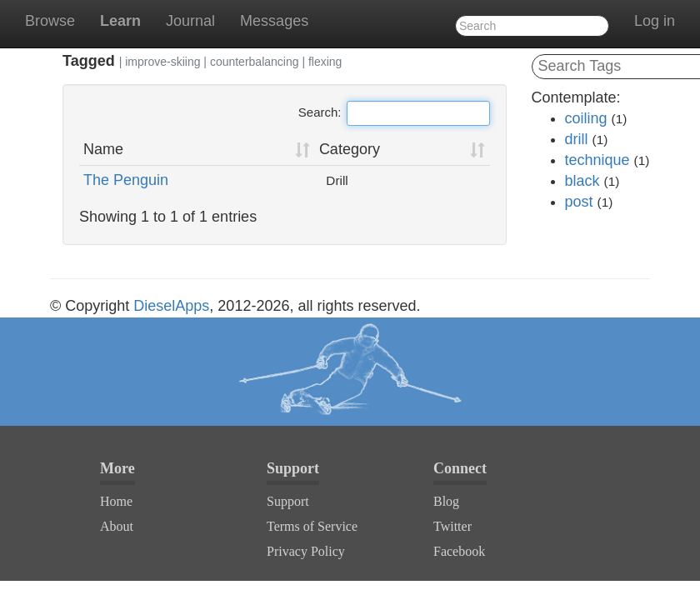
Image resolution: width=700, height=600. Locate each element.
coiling (586, 118)
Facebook (459, 551)
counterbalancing (255, 62)
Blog (446, 501)
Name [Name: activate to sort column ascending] (103, 149)
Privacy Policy (306, 551)
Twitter (452, 526)
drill (577, 139)
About (117, 526)
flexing (325, 62)
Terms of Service (312, 526)
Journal (190, 21)
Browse (50, 21)
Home (116, 501)
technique (597, 160)
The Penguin (126, 180)
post (579, 202)
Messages (274, 21)
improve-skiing (162, 62)
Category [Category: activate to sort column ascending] (350, 149)
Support (288, 501)
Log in (655, 21)
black (582, 181)
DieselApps (171, 306)
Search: (394, 113)
